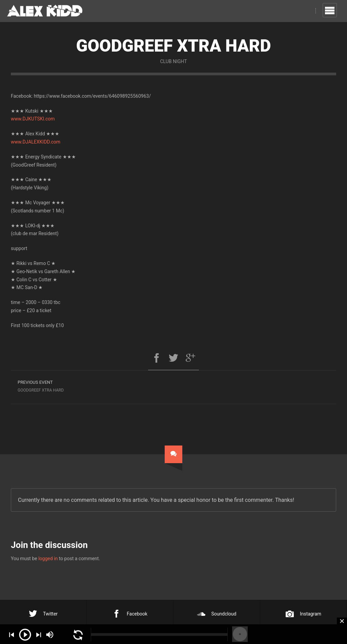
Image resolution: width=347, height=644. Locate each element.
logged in (48, 558)
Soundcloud (217, 614)
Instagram (303, 614)
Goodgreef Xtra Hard (92, 385)
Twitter (43, 614)
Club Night (173, 61)
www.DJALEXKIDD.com (36, 142)
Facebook (130, 614)
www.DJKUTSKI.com (33, 119)
